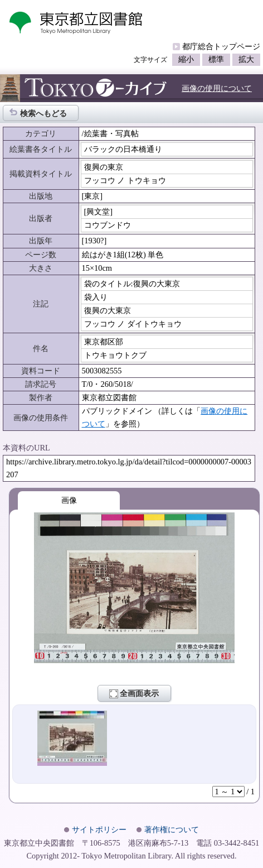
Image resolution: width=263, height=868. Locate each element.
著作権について (172, 829)
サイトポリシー (99, 829)
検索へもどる (38, 112)
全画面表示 (134, 694)
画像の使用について (217, 88)
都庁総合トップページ (221, 46)
